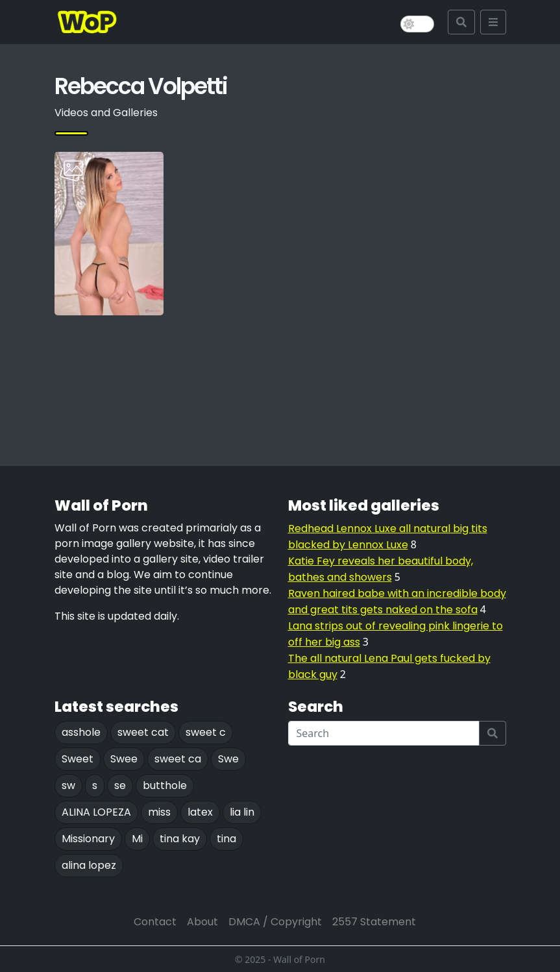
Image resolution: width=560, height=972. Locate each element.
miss (159, 812)
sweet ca (178, 759)
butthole (165, 785)
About (202, 922)
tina (226, 839)
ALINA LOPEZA (96, 812)
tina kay (180, 839)
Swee (124, 759)
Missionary (88, 839)
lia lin (242, 812)
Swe (228, 759)
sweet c (206, 732)
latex (200, 812)
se (120, 785)
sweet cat (143, 732)
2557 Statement (374, 922)
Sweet (78, 759)
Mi (137, 839)
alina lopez (89, 865)
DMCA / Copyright (275, 922)
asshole (81, 732)
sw (68, 785)
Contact (155, 922)
